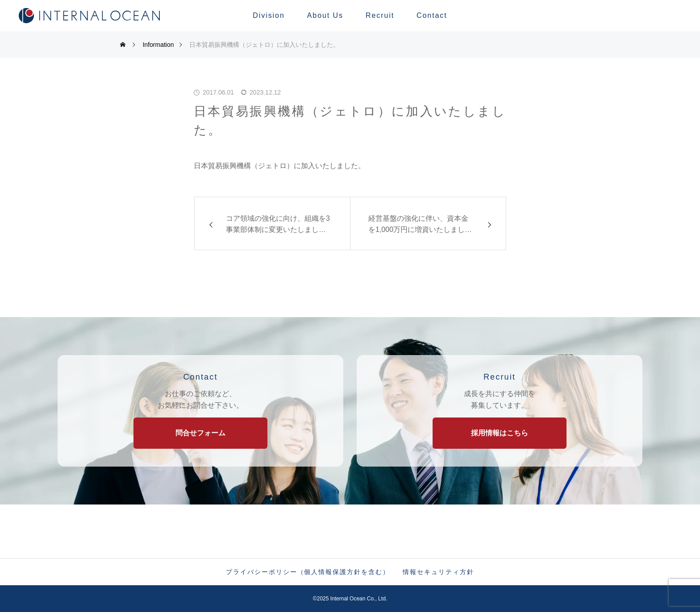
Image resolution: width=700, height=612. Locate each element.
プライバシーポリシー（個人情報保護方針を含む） (308, 572)
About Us (325, 15)
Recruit (380, 15)
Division (269, 15)
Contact (432, 15)
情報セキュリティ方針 (438, 572)
